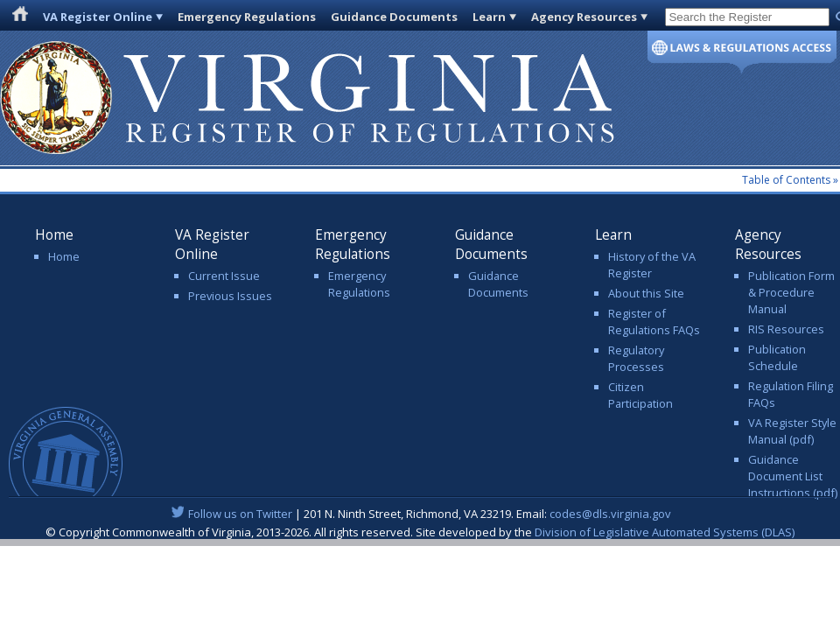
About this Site (646, 293)
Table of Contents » (790, 180)
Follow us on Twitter (240, 514)
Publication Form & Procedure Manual (791, 292)
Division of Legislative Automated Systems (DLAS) (665, 532)
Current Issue (224, 276)
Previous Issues (230, 296)
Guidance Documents (394, 17)
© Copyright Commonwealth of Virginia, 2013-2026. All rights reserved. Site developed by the (420, 532)
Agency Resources (584, 17)
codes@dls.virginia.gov (610, 514)
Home (64, 256)
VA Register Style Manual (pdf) (792, 431)
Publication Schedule (777, 357)
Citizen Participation (640, 395)
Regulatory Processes (636, 358)
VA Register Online (98, 17)
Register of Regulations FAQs (654, 322)
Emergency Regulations (247, 17)
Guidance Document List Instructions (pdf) (793, 476)
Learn (489, 17)
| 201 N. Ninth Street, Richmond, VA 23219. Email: (420, 514)
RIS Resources (786, 329)
